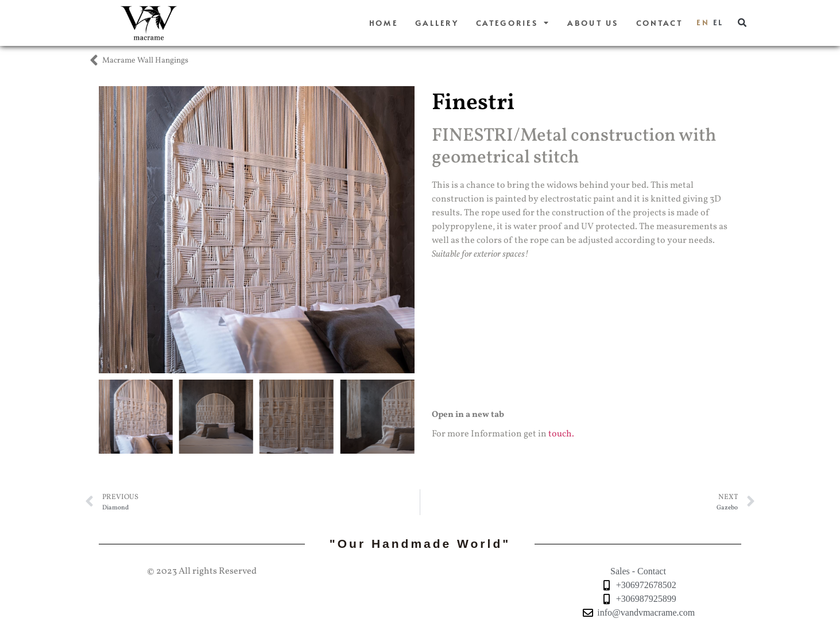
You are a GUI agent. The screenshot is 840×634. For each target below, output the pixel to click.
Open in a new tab (468, 415)
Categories (513, 23)
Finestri (473, 103)
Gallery (437, 23)
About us (593, 23)
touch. (561, 434)
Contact (659, 23)
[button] (742, 23)
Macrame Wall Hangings (145, 61)
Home (384, 23)
